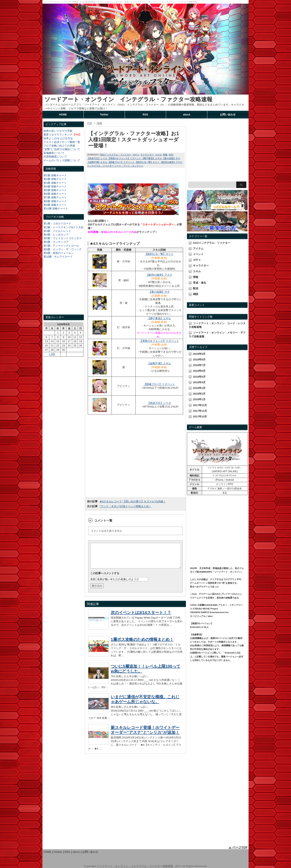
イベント (198, 254)
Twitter (104, 115)
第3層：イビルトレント (57, 231)
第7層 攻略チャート (55, 197)
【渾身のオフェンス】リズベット (124, 158)
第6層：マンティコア (56, 242)
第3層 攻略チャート (55, 183)
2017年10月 (200, 417)
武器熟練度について (55, 157)
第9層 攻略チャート (55, 205)
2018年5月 (199, 377)
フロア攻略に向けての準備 (59, 146)
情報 (165, 155)
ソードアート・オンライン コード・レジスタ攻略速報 (217, 325)
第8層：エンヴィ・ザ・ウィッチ (63, 249)
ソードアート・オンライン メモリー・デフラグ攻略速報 (217, 334)
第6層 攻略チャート (55, 194)
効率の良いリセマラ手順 (58, 131)
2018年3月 (199, 388)
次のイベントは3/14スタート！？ (141, 617)
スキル (158, 155)
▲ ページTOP (238, 847)
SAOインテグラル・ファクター (116, 155)
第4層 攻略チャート (55, 186)
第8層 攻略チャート (55, 201)
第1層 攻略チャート (55, 175)
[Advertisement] (64, 290)
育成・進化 (200, 283)
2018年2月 (199, 394)
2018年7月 (199, 365)
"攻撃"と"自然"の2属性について (62, 149)
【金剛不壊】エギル (97, 162)
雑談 (196, 294)
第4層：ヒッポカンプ (56, 235)
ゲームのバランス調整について (62, 160)
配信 (196, 288)
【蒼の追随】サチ (171, 158)
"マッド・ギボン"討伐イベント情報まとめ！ (125, 506)
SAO (171, 155)
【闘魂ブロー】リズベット (121, 162)
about (187, 115)
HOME (63, 115)
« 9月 (52, 354)
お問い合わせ (228, 115)
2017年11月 (200, 411)
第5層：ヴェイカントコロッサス (63, 238)
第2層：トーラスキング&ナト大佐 (63, 227)
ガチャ (136, 155)
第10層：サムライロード (58, 257)
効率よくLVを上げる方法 (58, 138)
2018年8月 (199, 360)
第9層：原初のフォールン (59, 253)
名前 (93, 584)
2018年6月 (199, 371)
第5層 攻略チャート (55, 190)
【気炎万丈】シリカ (97, 158)
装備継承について (54, 153)
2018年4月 (199, 382)
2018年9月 (199, 354)
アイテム (198, 249)
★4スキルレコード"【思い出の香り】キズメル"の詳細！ (133, 501)
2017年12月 (200, 405)
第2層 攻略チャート (55, 179)
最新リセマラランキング (58, 135)
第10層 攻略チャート (56, 209)
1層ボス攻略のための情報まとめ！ (142, 644)
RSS (145, 115)
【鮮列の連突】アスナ (171, 162)
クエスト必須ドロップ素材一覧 (62, 142)
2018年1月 (199, 399)
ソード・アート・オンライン (129, 166)
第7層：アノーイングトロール (61, 246)
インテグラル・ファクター (100, 166)
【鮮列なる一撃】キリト (147, 162)
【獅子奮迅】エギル (152, 158)
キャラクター (147, 155)
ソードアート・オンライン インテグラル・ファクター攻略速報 (128, 99)
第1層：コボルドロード (57, 223)
